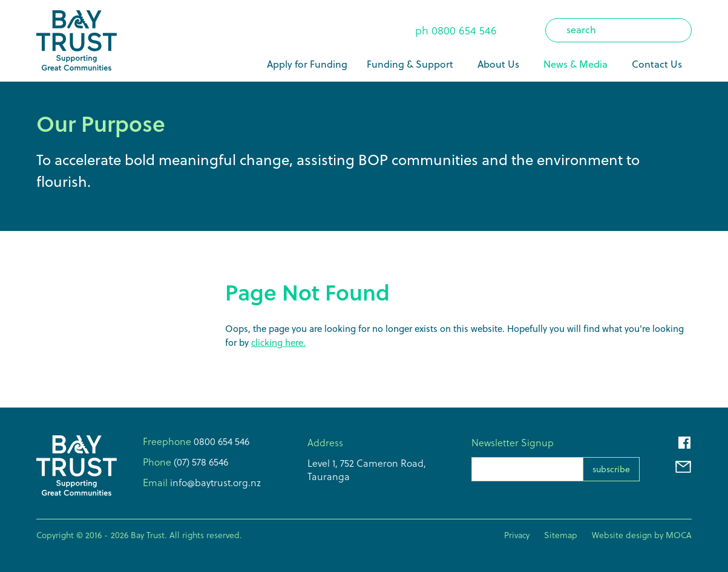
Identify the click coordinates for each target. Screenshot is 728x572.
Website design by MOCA (642, 535)
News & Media (576, 64)
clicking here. (278, 343)
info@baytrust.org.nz (214, 483)
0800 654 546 (464, 31)
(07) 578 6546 (200, 462)
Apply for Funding (307, 64)
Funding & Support (410, 64)
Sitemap (561, 535)
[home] (77, 41)
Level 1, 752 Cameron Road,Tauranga (367, 470)
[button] (412, 64)
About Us (498, 64)
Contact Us (657, 64)
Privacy (517, 535)
